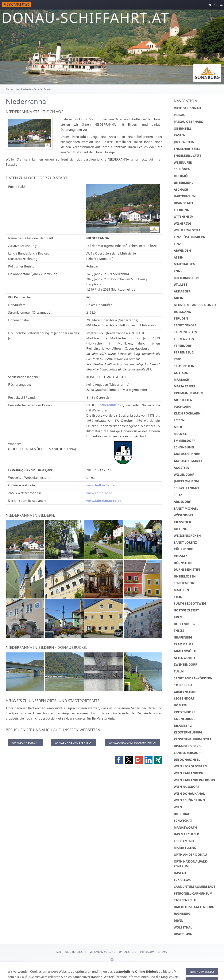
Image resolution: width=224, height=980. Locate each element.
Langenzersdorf (188, 753)
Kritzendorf (185, 712)
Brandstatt (184, 203)
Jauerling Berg (187, 481)
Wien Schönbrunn (189, 800)
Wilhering (183, 223)
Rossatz (180, 556)
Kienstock (182, 522)
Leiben (179, 420)
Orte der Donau (43, 89)
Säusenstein (184, 366)
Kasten (180, 135)
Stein (178, 597)
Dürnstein (183, 563)
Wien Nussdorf (187, 787)
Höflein (181, 705)
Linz (177, 244)
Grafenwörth (186, 651)
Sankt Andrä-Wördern (193, 678)
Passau (180, 115)
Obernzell (183, 129)
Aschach (181, 190)
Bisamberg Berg (187, 746)
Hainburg (182, 914)
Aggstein (182, 468)
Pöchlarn (182, 407)
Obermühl (183, 176)
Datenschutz (128, 952)
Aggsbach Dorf (187, 454)
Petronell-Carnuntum (193, 893)
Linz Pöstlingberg (189, 237)
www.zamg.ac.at (99, 493)
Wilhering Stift (187, 230)
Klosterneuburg (188, 732)
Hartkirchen (185, 196)
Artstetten (183, 400)
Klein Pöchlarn (187, 413)
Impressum (147, 952)
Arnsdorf (182, 502)
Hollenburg (184, 624)
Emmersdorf (185, 441)
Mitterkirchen (186, 278)
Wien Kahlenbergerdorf (195, 780)
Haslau (180, 873)
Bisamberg (183, 726)
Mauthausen (185, 264)
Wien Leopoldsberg (190, 766)
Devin (179, 921)
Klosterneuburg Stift (193, 739)
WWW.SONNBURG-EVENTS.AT (74, 743)
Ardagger (182, 291)
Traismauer (184, 644)
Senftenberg (185, 583)
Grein (179, 298)
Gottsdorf (183, 373)
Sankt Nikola (185, 325)
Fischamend (184, 841)
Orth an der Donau (190, 855)
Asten (179, 257)
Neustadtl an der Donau (195, 305)
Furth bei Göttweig (190, 603)
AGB (58, 952)
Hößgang (182, 312)
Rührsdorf (183, 549)
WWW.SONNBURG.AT (25, 743)
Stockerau (183, 685)
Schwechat (183, 821)
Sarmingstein (185, 332)
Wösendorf (184, 515)
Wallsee (180, 284)
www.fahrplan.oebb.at (104, 501)
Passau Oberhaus (188, 122)
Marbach (182, 380)
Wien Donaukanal (189, 794)
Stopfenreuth (186, 900)
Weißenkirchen (187, 536)
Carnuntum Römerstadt (195, 887)
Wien (178, 807)
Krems (179, 617)
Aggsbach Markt (188, 461)
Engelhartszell (187, 149)
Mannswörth (185, 827)
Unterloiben (185, 576)
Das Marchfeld (187, 834)
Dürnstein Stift (187, 570)
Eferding (182, 210)
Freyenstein (184, 339)
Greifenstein (185, 692)
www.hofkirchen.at (101, 485)
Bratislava (183, 934)
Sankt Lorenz (185, 542)
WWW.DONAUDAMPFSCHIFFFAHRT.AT (133, 743)
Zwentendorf (185, 664)
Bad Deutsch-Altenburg (194, 907)
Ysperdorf (183, 346)
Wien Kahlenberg (189, 773)
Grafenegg (183, 637)
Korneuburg (185, 719)
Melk (178, 427)
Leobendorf (184, 698)
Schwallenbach (187, 488)
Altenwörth (184, 658)
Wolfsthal (183, 927)
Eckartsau (183, 880)
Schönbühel (184, 447)
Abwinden (182, 251)
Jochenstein (184, 142)
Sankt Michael (186, 508)
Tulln (179, 671)
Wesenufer (183, 162)
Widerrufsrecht (75, 952)
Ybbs (178, 359)
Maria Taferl (185, 386)
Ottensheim (184, 217)
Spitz (178, 495)
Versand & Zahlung (102, 952)
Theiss (179, 631)
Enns (178, 271)
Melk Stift (182, 434)
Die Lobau (182, 814)
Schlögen (182, 169)
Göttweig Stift (186, 610)
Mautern (181, 590)
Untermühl (183, 183)
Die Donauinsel (187, 760)
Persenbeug (184, 352)
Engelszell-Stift (187, 156)
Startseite (26, 89)
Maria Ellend (185, 848)
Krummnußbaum (189, 393)
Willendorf (184, 475)
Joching (181, 529)
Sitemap (163, 952)
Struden (181, 318)
